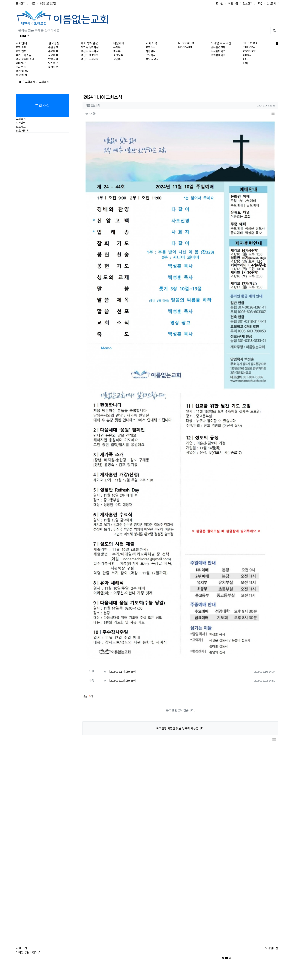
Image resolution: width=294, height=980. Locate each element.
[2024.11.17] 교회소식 (123, 665)
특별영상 (53, 67)
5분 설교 (53, 63)
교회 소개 (21, 47)
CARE (247, 59)
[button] (273, 113)
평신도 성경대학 (90, 55)
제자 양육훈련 (90, 43)
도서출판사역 (218, 51)
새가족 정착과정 (90, 47)
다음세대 (119, 43)
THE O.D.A (250, 43)
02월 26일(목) (48, 3)
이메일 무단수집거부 (28, 952)
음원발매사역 (218, 55)
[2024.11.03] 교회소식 (123, 674)
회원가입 (233, 3)
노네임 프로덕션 (221, 43)
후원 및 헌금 (23, 71)
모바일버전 (272, 948)
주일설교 (53, 47)
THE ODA (249, 47)
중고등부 (118, 55)
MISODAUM (186, 43)
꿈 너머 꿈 (21, 75)
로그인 (220, 3)
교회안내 (21, 43)
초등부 (117, 51)
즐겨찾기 (21, 3)
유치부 (117, 47)
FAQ (260, 3)
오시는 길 (21, 67)
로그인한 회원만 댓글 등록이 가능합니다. (180, 722)
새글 (33, 3)
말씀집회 (53, 59)
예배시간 (21, 63)
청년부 (117, 59)
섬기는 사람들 (23, 55)
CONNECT (249, 51)
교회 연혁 (21, 51)
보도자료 (151, 55)
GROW (247, 55)
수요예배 (53, 51)
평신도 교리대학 (90, 59)
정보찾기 (248, 3)
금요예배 (53, 55)
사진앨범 (151, 51)
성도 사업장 (152, 59)
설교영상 (54, 43)
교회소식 (151, 43)
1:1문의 (271, 3)
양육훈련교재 (218, 47)
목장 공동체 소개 (25, 59)
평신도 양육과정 (90, 51)
